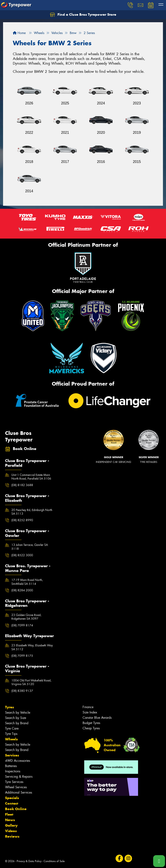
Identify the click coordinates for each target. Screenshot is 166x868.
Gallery (11, 825)
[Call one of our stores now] (159, 861)
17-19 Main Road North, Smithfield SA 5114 (27, 582)
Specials (12, 798)
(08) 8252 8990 (22, 520)
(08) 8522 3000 (22, 555)
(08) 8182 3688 (22, 485)
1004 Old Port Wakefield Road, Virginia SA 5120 (31, 682)
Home (19, 33)
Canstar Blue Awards (97, 718)
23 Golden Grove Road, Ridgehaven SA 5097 (26, 617)
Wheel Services (16, 787)
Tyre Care (12, 728)
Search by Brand (17, 723)
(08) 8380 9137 (22, 691)
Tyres (9, 707)
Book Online (16, 809)
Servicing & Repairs (19, 777)
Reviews (12, 836)
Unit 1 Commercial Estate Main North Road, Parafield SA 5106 (31, 477)
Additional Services (19, 792)
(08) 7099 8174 (22, 625)
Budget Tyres (91, 723)
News (10, 820)
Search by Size (16, 718)
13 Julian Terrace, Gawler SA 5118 (30, 547)
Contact (12, 803)
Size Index (90, 712)
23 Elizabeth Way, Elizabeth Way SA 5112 (32, 647)
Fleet (9, 814)
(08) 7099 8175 (22, 656)
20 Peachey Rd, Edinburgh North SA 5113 (32, 512)
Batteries (11, 766)
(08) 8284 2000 (22, 590)
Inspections (13, 771)
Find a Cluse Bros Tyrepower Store (83, 15)
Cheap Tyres (91, 728)
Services (12, 755)
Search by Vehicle (18, 713)
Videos (11, 831)
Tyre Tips (11, 734)
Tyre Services (14, 782)
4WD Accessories (18, 761)
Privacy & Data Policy (29, 861)
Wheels (11, 739)
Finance (88, 707)
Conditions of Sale (54, 861)
